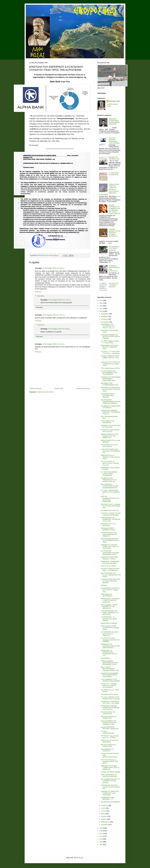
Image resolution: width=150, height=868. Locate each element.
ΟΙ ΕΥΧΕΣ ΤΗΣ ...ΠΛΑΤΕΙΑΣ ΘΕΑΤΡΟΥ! (113, 285)
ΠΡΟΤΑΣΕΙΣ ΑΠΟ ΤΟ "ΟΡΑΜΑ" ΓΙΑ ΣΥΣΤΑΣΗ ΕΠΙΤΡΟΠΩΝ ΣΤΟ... (111, 506)
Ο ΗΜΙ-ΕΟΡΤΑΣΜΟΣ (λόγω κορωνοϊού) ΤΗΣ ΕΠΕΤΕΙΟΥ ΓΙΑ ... (111, 451)
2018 (101, 831)
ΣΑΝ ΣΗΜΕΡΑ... (106, 658)
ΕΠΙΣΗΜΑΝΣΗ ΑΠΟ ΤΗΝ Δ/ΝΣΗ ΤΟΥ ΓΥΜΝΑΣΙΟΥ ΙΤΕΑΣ (110, 347)
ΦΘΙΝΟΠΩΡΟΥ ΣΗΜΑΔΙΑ (109, 623)
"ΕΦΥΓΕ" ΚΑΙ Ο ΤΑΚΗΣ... (109, 566)
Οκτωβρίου (105, 319)
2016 (101, 836)
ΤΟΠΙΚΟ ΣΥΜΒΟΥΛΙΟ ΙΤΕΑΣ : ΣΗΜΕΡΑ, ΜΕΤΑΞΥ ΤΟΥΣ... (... (110, 358)
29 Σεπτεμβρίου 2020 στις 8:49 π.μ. (54, 268)
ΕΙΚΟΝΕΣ (104, 586)
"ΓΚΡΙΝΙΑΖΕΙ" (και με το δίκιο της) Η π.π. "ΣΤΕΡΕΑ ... (110, 737)
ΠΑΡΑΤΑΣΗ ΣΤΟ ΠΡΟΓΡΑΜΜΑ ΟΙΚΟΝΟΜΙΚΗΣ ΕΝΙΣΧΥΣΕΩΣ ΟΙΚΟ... (111, 379)
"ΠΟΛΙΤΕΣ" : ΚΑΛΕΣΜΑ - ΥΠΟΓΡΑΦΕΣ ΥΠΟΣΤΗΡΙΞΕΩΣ (114, 141)
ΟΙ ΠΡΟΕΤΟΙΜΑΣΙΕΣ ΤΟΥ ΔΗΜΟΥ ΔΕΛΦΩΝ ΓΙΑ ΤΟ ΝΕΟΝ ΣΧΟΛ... (110, 613)
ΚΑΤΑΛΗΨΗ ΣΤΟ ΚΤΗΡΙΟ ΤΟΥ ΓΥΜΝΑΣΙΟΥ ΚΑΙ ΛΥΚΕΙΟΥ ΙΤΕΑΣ (111, 364)
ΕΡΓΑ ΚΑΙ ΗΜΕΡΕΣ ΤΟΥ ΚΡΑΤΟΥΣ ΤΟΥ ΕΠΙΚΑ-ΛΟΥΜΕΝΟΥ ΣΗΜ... (109, 723)
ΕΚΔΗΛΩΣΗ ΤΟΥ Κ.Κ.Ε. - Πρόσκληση (109, 525)
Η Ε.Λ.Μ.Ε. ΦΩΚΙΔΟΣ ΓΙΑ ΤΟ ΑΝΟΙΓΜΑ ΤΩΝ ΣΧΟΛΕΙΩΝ (110, 698)
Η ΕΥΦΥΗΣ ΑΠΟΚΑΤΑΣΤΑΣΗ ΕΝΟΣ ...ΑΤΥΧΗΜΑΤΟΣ (110, 570)
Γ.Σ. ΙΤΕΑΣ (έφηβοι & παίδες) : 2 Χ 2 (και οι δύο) (110, 342)
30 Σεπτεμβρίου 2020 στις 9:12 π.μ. (54, 344)
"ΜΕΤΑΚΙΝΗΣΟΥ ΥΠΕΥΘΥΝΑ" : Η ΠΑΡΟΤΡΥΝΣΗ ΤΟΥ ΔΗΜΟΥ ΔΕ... (111, 600)
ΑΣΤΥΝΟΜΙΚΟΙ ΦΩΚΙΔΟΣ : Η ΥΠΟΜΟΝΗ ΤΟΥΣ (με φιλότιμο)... (110, 781)
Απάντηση (38, 292)
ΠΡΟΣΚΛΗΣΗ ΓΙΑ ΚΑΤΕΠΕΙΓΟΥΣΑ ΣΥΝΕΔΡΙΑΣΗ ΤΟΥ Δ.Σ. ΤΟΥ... (109, 653)
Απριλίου (104, 816)
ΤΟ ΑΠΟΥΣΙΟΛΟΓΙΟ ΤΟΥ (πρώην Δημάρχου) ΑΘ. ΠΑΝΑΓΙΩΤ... (109, 534)
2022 (101, 306)
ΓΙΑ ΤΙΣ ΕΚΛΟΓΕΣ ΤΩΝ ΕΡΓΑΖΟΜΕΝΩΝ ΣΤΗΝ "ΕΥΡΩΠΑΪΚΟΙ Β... (109, 373)
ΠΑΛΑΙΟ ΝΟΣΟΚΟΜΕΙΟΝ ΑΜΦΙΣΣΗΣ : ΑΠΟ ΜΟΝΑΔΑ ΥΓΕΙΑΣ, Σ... (111, 412)
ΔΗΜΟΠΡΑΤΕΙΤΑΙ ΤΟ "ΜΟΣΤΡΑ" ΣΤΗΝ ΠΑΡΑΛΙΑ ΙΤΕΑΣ (110, 457)
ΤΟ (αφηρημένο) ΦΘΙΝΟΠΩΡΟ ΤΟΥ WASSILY (111, 407)
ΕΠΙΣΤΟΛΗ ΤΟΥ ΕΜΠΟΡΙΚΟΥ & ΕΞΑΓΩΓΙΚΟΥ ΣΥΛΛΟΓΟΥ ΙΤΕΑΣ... (111, 389)
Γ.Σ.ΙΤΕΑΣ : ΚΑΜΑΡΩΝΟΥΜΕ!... (108, 732)
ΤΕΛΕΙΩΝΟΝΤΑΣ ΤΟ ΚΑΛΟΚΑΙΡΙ (107, 750)
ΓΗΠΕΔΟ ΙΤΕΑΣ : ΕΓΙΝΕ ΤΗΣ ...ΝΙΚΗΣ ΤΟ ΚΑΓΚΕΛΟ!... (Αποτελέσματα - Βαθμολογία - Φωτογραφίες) (109, 189)
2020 (101, 311)
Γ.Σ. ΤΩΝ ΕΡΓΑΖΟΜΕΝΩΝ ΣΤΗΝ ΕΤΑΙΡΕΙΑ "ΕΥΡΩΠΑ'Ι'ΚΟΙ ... (109, 474)
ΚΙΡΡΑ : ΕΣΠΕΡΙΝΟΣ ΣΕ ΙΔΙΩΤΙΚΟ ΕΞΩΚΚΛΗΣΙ (109, 776)
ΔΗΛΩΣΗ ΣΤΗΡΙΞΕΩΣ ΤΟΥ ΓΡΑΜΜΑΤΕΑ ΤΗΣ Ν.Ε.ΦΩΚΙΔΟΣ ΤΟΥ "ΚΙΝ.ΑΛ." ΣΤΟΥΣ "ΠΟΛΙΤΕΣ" (115, 209)
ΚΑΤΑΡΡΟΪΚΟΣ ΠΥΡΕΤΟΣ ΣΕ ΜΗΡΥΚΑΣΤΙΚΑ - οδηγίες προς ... (110, 590)
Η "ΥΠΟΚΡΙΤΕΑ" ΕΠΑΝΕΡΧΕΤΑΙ (114, 174)
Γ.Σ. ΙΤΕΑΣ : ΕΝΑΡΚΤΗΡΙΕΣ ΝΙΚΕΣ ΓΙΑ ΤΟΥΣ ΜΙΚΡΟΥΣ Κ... (110, 492)
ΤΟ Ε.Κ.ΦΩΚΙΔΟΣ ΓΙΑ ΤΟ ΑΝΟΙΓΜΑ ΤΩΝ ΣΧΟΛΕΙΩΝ (110, 680)
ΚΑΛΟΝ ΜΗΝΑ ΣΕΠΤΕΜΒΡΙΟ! (110, 802)
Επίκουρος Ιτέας (114, 101)
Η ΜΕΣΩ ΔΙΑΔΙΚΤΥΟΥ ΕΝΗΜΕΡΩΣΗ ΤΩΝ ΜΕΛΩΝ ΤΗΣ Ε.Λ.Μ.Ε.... (111, 519)
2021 (101, 309)
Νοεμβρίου (105, 317)
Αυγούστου (105, 805)
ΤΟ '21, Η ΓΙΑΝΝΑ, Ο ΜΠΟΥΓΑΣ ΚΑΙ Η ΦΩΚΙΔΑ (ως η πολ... (110, 463)
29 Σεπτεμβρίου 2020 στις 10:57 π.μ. (54, 315)
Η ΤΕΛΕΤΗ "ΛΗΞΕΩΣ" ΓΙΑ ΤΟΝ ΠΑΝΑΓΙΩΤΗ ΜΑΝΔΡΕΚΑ (111, 514)
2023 (101, 303)
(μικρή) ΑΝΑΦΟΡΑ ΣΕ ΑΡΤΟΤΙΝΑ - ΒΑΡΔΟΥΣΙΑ (110, 728)
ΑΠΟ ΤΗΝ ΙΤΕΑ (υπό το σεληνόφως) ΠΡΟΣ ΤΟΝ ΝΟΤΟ (109, 762)
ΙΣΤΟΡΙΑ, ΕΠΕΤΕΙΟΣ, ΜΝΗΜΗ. (111, 772)
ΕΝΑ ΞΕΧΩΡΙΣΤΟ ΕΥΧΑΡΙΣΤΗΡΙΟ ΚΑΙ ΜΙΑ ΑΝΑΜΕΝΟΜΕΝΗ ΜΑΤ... (110, 486)
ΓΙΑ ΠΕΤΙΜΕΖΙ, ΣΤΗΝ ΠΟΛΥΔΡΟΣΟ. (108, 422)
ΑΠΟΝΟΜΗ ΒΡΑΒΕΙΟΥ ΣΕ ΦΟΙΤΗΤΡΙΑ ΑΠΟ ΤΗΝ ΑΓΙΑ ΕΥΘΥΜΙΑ (110, 337)
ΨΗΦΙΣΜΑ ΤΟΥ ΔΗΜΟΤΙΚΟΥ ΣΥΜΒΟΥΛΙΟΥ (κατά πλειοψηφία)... (110, 793)
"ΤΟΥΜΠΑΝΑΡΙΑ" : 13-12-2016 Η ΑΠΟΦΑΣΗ (115, 249)
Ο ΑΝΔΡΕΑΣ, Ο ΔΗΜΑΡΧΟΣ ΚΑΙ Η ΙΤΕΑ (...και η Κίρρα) (110, 702)
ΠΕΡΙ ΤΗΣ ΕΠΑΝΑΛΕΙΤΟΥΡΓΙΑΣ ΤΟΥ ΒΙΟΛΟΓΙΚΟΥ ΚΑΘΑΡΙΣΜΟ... (110, 499)
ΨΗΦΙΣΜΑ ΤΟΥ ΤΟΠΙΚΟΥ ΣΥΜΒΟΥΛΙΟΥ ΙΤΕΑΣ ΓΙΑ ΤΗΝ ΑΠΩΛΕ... (110, 547)
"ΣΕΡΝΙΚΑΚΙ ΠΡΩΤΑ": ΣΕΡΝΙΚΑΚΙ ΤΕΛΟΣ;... (109, 529)
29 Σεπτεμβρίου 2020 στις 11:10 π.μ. (60, 300)
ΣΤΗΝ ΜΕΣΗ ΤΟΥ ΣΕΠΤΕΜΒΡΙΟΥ (107, 595)
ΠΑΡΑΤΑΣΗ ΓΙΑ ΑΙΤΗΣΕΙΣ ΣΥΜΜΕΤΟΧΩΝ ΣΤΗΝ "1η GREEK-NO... (110, 768)
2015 (101, 839)
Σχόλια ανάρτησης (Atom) (46, 392)
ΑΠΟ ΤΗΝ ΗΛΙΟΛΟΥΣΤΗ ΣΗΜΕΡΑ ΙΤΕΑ (109, 717)
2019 (101, 828)
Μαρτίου (104, 819)
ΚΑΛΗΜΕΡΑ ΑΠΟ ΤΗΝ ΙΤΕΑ (110, 511)
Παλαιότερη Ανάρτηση (83, 389)
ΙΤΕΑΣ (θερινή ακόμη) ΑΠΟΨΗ (110, 368)
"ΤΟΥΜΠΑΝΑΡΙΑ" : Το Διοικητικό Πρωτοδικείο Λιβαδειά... (109, 619)
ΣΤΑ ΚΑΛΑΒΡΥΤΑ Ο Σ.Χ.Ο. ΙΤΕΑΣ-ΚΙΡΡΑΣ (109, 446)
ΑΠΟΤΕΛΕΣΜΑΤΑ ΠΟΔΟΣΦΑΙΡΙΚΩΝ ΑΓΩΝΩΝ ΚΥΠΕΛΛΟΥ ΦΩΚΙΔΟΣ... (111, 402)
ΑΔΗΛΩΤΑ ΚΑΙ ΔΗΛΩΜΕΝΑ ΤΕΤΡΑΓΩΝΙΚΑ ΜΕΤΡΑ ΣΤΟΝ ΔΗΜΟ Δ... (109, 675)
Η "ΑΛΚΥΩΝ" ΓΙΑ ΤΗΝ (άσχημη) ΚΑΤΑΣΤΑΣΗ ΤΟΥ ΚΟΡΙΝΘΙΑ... (110, 640)
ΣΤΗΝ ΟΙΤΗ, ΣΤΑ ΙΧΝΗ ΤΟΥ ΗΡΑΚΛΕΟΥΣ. (110, 741)
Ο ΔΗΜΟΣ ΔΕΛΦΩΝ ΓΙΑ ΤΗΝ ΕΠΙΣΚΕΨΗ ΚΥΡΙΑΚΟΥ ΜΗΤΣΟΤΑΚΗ (114, 233)
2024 (101, 300)
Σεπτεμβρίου (105, 322)
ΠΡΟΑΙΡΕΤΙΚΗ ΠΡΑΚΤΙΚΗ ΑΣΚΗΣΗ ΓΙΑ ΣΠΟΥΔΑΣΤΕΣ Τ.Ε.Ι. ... (110, 787)
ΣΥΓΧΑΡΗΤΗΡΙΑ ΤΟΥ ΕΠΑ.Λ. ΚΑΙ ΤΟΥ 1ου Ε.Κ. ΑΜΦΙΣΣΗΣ (110, 634)
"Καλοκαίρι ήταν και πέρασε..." (110, 694)
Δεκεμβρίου (105, 314)
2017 (101, 834)
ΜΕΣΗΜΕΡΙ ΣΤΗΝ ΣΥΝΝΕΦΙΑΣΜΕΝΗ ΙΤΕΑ (110, 384)
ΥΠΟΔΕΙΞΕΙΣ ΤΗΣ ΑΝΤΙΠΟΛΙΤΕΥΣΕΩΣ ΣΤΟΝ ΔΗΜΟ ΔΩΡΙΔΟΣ (110, 646)
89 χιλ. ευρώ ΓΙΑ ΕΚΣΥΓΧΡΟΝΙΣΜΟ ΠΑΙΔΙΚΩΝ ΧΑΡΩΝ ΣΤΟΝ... (110, 669)
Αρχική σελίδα (59, 389)
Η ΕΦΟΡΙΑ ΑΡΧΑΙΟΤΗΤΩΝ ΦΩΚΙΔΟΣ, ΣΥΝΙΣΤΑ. (109, 558)
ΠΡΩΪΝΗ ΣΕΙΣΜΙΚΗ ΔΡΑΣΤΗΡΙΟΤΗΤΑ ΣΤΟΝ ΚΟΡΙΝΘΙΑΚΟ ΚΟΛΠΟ (109, 663)
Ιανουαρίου (105, 825)
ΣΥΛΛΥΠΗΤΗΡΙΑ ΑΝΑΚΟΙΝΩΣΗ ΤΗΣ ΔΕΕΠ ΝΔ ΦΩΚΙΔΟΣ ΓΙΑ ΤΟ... (110, 553)
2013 (101, 845)
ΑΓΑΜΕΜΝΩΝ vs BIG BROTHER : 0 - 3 (108, 798)
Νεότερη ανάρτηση (36, 389)
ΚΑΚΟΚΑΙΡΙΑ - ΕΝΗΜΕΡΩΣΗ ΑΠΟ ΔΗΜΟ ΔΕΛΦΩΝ (110, 562)
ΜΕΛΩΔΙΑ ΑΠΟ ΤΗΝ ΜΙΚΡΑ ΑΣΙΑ (114, 158)
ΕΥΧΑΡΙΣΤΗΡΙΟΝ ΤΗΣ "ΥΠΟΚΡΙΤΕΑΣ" (108, 713)
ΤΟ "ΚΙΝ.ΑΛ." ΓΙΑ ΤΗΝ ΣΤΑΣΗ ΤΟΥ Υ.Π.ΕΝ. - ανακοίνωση (110, 352)
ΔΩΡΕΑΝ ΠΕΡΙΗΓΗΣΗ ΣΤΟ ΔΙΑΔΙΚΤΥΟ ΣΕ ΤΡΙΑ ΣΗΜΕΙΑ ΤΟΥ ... (109, 436)
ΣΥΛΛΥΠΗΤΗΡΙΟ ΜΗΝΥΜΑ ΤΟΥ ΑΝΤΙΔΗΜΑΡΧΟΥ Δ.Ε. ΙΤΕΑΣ (110, 541)
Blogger (81, 858)
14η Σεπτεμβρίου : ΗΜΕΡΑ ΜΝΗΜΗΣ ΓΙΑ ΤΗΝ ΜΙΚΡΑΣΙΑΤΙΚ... (109, 607)
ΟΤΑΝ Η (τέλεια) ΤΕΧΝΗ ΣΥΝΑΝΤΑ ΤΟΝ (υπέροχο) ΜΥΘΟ (110, 628)
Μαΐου (103, 814)
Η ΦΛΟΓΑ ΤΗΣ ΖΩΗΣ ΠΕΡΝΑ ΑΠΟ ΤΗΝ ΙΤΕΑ (110, 431)
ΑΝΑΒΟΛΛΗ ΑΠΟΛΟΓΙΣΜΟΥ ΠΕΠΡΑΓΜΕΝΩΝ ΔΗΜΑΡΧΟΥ (114, 121)
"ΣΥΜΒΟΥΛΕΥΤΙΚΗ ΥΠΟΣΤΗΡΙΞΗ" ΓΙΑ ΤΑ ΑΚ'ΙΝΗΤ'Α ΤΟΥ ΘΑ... (109, 480)
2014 (101, 842)
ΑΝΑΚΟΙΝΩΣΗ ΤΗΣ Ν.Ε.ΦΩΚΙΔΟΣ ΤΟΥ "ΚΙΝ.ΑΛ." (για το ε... (108, 326)
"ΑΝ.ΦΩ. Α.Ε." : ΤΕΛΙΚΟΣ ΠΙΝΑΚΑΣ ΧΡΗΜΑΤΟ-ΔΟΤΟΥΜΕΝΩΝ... (109, 686)
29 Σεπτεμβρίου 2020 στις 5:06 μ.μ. (59, 329)
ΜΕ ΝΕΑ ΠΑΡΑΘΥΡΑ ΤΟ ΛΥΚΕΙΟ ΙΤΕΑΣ (108, 746)
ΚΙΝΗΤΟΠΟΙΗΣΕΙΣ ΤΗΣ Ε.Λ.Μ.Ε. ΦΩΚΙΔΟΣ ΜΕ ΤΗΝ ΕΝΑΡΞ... (111, 575)
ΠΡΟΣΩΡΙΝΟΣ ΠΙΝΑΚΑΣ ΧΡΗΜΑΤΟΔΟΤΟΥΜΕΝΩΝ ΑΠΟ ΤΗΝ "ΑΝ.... (110, 708)
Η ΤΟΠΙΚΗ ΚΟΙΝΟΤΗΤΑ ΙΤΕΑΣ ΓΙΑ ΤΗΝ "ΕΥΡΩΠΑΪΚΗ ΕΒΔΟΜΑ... (111, 581)
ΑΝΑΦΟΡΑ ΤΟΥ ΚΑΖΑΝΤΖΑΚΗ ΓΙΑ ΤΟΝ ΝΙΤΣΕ (111, 426)
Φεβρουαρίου (106, 822)
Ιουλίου (104, 808)
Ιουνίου (104, 811)
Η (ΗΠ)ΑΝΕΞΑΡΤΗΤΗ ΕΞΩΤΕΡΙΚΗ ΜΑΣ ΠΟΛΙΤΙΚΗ (108, 396)
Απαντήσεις (41, 296)
